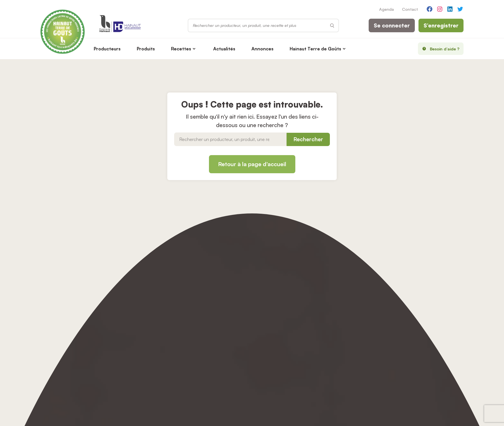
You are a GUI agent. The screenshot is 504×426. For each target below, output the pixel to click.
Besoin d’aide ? (439, 49)
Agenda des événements (163, 299)
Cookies (244, 320)
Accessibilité (248, 342)
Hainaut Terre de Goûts (319, 49)
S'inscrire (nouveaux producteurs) (269, 299)
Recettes (185, 49)
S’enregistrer (441, 25)
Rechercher (308, 139)
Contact (410, 9)
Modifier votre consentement (265, 331)
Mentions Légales (254, 309)
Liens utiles (51, 342)
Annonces (266, 49)
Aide (143, 320)
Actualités (228, 49)
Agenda (386, 9)
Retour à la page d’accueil (252, 164)
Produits (150, 49)
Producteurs (111, 49)
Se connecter (392, 25)
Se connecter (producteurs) (264, 288)
